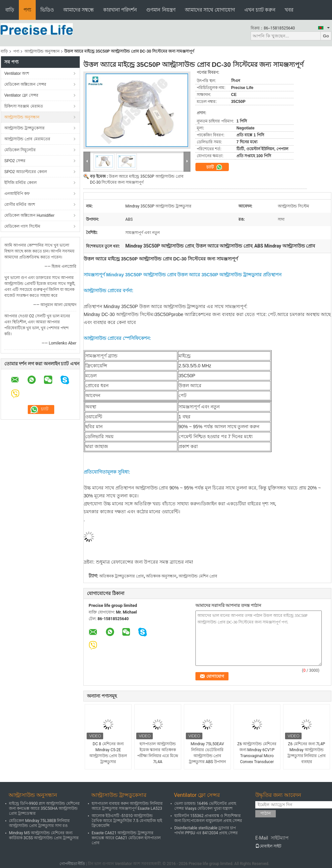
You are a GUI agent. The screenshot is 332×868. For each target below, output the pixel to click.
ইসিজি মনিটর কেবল (21, 183)
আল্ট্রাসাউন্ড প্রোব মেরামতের (27, 139)
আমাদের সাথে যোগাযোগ (210, 10)
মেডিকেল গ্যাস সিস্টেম (22, 226)
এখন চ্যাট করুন (260, 10)
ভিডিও (47, 10)
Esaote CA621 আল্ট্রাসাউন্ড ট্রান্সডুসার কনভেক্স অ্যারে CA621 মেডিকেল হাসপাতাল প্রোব (126, 838)
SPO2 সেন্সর (15, 161)
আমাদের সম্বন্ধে (79, 10)
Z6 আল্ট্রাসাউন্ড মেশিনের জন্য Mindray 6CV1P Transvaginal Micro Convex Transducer (257, 753)
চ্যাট (214, 167)
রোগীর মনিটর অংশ (20, 205)
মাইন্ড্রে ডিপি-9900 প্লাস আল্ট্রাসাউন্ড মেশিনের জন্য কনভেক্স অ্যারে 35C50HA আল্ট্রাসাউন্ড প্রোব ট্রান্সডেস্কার (44, 808)
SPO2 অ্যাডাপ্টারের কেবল (26, 172)
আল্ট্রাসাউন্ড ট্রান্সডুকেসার (24, 128)
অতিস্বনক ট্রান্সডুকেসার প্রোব (122, 576)
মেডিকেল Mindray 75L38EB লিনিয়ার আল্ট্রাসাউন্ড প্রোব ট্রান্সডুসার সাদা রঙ (39, 823)
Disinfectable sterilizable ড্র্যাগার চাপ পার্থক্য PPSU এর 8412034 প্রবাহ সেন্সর (206, 830)
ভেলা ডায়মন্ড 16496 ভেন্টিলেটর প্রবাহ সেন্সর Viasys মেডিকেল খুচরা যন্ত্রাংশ (205, 806)
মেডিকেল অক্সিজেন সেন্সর (25, 84)
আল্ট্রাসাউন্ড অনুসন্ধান (42, 51)
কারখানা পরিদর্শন (120, 10)
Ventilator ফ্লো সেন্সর (21, 95)
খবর (289, 10)
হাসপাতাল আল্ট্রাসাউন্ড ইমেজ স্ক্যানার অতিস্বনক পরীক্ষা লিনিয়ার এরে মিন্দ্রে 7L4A (158, 753)
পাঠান (266, 813)
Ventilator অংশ (17, 73)
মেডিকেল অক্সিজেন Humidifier (29, 215)
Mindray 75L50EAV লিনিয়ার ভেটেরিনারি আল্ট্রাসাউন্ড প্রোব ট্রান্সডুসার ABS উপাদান (207, 753)
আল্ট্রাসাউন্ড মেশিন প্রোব (198, 576)
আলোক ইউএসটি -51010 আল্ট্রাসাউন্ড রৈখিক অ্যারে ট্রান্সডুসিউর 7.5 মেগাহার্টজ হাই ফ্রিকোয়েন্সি (127, 821)
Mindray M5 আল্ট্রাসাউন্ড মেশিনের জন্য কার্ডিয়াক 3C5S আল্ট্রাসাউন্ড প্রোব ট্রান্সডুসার (44, 835)
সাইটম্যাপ (280, 838)
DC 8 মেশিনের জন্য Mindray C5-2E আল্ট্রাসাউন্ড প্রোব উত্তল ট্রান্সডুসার (108, 753)
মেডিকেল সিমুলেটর (20, 150)
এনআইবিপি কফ (17, 194)
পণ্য (27, 10)
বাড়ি (10, 10)
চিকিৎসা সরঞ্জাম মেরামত (24, 106)
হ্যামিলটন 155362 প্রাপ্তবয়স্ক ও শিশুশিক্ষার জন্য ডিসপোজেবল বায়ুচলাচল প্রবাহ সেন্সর (208, 818)
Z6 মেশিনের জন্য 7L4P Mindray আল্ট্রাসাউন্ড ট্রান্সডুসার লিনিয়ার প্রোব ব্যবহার (307, 753)
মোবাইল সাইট (268, 846)
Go (326, 36)
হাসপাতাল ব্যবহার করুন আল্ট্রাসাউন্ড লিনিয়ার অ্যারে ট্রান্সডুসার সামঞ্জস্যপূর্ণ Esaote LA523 (127, 806)
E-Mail (262, 838)
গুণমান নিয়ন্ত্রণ (161, 10)
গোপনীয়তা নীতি (72, 864)
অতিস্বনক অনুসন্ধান (161, 576)
